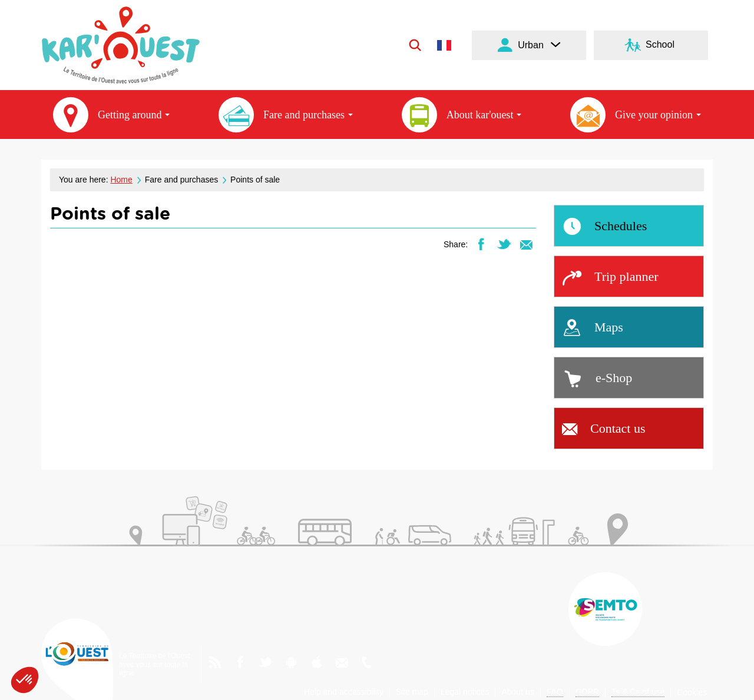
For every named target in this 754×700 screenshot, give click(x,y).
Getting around (111, 115)
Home (121, 180)
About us (517, 692)
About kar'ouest (462, 115)
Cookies (692, 692)
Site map (412, 692)
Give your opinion (636, 115)
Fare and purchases (286, 115)
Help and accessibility (344, 692)
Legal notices (465, 692)
